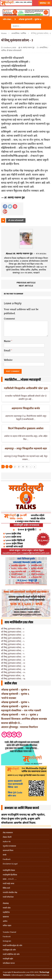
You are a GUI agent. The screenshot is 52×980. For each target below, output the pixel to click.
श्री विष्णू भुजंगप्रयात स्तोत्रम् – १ (13, 629)
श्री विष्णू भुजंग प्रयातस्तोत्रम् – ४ (13, 638)
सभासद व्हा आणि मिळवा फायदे (22, 808)
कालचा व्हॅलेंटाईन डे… (11, 723)
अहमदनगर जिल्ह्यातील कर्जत (26, 408)
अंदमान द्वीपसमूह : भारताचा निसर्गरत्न (19, 727)
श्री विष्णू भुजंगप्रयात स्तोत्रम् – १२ (13, 663)
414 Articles (41, 254)
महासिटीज (6, 912)
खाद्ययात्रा (6, 917)
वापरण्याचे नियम (8, 850)
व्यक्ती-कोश (7, 908)
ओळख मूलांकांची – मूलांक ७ (15, 690)
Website (8, 360)
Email (7, 351)
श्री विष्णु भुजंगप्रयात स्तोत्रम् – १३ (13, 666)
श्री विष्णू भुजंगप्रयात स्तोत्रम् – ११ (13, 660)
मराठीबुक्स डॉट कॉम (9, 950)
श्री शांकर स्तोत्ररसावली (14, 51)
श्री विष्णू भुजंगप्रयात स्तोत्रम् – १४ (13, 669)
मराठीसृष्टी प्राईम (8, 959)
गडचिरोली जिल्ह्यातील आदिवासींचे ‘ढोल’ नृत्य (26, 388)
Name (8, 341)
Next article (26, 286)
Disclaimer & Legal (10, 864)
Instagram (7, 941)
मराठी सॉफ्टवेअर (8, 897)
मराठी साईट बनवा (8, 884)
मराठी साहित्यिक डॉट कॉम (11, 954)
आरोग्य (5, 921)
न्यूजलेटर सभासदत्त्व (9, 846)
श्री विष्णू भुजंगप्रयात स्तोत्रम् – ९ (13, 654)
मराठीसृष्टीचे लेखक (9, 870)
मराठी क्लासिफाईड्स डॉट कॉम (12, 945)
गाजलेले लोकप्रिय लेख (10, 892)
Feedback (7, 859)
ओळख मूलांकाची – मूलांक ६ (15, 694)
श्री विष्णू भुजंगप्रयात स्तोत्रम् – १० (13, 657)
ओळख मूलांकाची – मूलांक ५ (15, 702)
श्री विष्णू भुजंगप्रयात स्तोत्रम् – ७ (13, 647)
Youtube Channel (9, 932)
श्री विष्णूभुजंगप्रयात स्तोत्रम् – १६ (13, 676)
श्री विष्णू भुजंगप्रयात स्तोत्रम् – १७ (13, 679)
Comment (9, 319)
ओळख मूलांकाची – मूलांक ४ (15, 706)
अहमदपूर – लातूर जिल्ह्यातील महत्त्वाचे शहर (26, 448)
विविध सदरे (6, 888)
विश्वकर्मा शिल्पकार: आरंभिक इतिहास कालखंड (24, 719)
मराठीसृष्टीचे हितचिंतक (10, 875)
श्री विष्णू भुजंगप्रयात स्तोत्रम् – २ (13, 632)
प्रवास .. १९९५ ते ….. (10, 879)
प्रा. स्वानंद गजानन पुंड (27, 48)
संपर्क (5, 855)
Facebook (7, 937)
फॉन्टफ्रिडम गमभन (9, 963)
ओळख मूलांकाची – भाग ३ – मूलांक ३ (20, 715)
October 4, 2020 (10, 48)
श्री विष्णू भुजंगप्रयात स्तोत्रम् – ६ (13, 644)
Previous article (26, 283)
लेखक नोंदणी (7, 837)
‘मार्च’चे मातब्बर (9, 698)
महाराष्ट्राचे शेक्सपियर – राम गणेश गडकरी (21, 710)
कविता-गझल (7, 926)
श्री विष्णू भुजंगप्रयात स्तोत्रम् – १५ (13, 672)
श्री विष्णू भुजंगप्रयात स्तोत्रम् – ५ (13, 641)
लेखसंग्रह (6, 903)
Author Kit (7, 842)
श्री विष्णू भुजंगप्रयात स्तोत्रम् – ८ (13, 650)
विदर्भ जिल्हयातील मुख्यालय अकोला (26, 428)
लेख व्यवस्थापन (8, 833)
